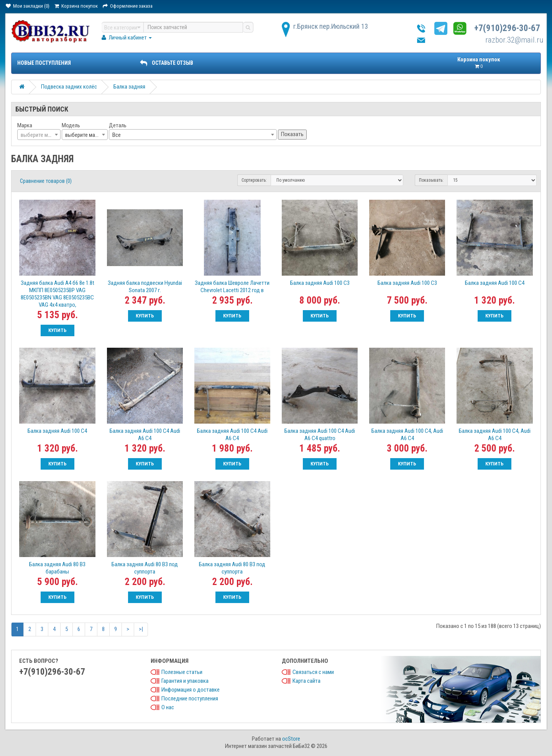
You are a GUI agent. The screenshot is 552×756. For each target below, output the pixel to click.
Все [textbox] (117, 135)
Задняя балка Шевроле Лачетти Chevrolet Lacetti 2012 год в (232, 287)
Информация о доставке (191, 690)
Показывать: (431, 180)
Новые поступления (44, 63)
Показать (292, 134)
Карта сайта (306, 681)
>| (141, 629)
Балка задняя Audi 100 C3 (320, 283)
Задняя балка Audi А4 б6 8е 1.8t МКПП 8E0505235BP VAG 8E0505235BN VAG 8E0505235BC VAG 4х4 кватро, (58, 294)
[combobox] (39, 135)
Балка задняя (129, 87)
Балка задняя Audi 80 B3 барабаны (57, 568)
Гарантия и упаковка (185, 681)
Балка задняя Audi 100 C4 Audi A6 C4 (145, 435)
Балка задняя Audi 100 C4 (495, 283)
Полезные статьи (182, 672)
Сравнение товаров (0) (46, 181)
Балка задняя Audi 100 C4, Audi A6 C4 (407, 435)
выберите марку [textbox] (84, 135)
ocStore (291, 739)
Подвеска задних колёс (69, 87)
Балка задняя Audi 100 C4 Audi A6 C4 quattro (320, 435)
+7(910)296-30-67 (507, 28)
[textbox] (39, 135)
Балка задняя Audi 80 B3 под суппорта (145, 568)
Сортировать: (254, 180)
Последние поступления (190, 698)
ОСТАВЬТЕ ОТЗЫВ (166, 63)
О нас (168, 707)
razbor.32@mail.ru (514, 40)
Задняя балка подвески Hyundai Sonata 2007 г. (145, 287)
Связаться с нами (313, 672)
